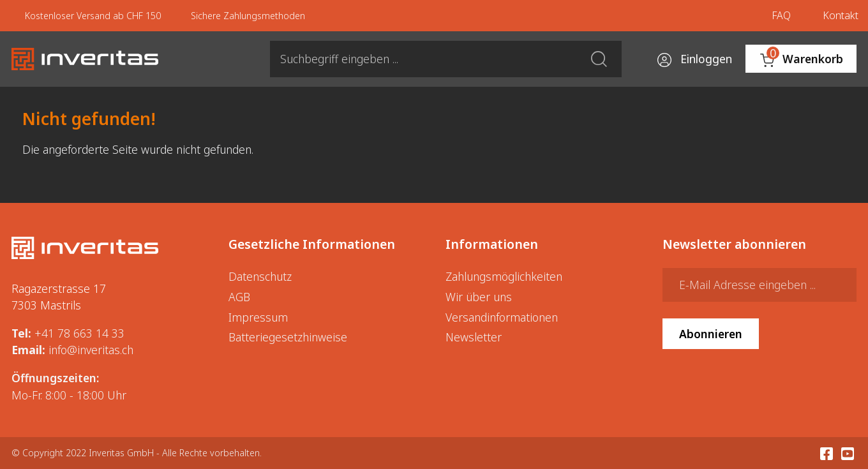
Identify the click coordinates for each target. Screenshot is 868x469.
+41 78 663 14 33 (79, 333)
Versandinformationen (502, 317)
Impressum (258, 317)
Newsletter (474, 337)
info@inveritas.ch (91, 350)
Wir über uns (479, 297)
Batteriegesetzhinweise (288, 337)
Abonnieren (711, 334)
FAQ (781, 15)
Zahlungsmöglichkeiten (504, 276)
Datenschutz (260, 276)
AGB (239, 297)
